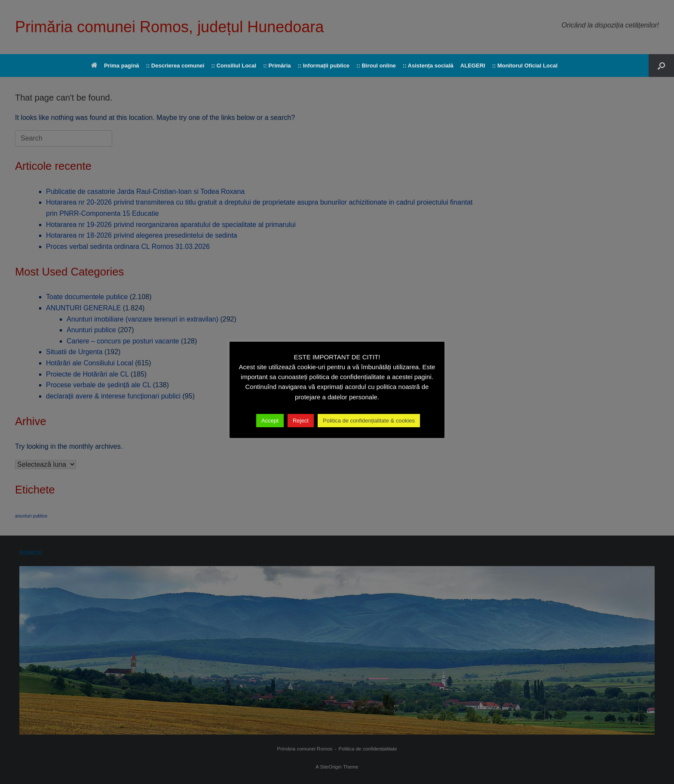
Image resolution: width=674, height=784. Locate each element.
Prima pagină (115, 66)
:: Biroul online (376, 66)
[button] (661, 66)
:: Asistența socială (428, 66)
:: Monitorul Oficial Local (525, 66)
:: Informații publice (323, 66)
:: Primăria (277, 66)
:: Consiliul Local (234, 66)
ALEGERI (473, 66)
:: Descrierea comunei (175, 66)
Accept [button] (270, 421)
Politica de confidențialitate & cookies (369, 421)
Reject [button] (301, 421)
